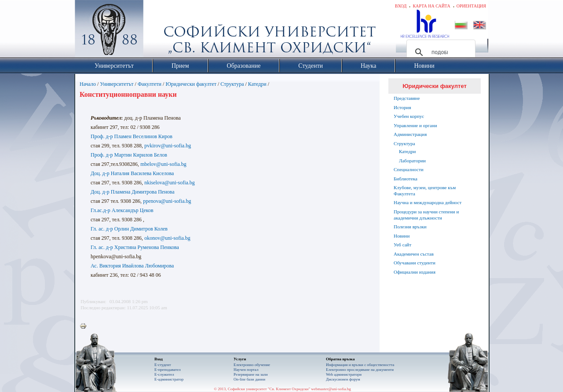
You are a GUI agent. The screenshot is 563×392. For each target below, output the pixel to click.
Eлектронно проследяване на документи (360, 370)
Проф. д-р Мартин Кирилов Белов (129, 155)
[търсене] (440, 52)
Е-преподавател (168, 370)
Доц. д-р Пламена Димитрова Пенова (132, 192)
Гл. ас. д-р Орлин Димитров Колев (129, 229)
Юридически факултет (191, 84)
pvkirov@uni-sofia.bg (168, 146)
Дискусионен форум (343, 379)
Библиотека (406, 179)
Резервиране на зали (251, 374)
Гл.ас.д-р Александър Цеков (122, 210)
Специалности (409, 169)
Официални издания (415, 272)
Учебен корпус (409, 116)
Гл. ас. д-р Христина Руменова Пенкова (135, 247)
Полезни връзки (410, 227)
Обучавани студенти (415, 263)
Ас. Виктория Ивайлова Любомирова (132, 266)
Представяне (407, 98)
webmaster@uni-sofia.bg (331, 389)
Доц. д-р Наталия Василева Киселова (132, 173)
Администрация (410, 134)
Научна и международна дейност (428, 202)
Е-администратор (169, 379)
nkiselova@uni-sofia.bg (170, 183)
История (402, 107)
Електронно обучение (252, 365)
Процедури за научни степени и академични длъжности (426, 215)
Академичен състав (414, 254)
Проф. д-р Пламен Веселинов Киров (132, 136)
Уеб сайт (402, 245)
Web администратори (344, 374)
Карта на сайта (431, 6)
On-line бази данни (249, 379)
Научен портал (246, 370)
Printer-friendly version (85, 326)
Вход (401, 6)
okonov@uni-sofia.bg (167, 238)
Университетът (117, 84)
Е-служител (164, 374)
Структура (232, 84)
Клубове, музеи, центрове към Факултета (425, 191)
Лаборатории (412, 161)
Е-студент (163, 365)
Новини (402, 236)
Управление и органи (415, 125)
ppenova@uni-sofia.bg (167, 201)
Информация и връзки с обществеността (360, 365)
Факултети (150, 84)
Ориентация (471, 6)
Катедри (257, 84)
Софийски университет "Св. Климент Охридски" (159, 31)
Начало (88, 84)
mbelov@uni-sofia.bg (163, 164)
